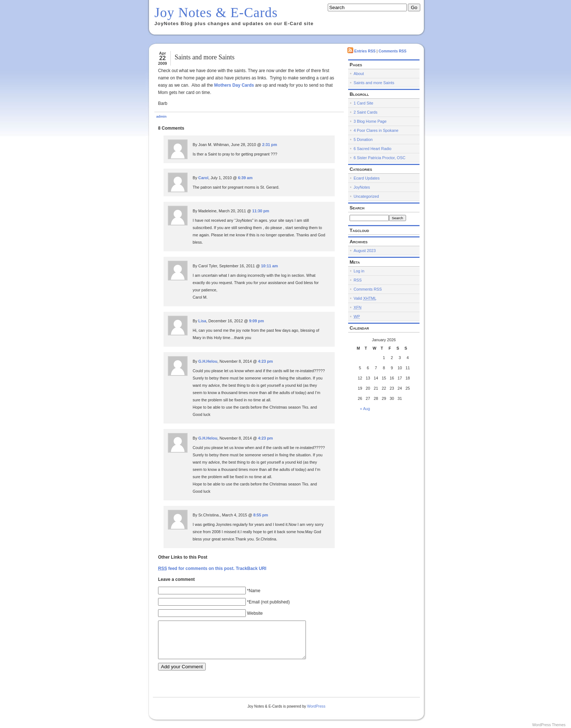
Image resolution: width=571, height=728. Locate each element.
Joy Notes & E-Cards (216, 13)
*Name (254, 591)
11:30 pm (261, 211)
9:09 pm (257, 321)
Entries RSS (365, 51)
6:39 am (245, 178)
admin (161, 116)
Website (255, 613)
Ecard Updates (367, 178)
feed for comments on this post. (196, 568)
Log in (359, 271)
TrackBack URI (251, 568)
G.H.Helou (208, 361)
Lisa (202, 321)
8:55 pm (261, 515)
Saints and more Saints (204, 57)
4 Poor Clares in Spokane (376, 130)
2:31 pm (270, 145)
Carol (204, 178)
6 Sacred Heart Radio (373, 149)
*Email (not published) (268, 602)
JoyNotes (362, 187)
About (359, 74)
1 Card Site (363, 103)
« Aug (365, 409)
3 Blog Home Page (370, 121)
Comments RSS (393, 51)
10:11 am (269, 266)
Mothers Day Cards (234, 85)
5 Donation (363, 139)
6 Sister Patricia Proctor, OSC (379, 158)
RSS (358, 280)
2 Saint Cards (365, 112)
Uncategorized (366, 196)
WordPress (316, 706)
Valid (365, 298)
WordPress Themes (549, 725)
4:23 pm (266, 361)
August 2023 (365, 251)
